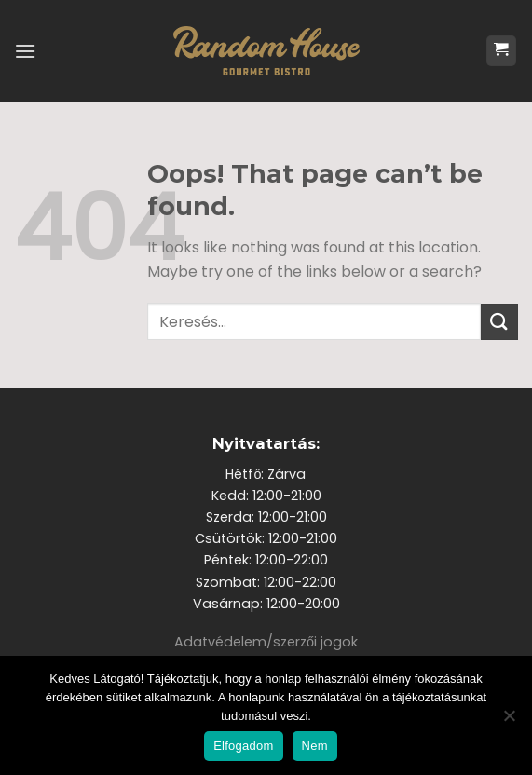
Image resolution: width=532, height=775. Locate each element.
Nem (315, 746)
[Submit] (499, 322)
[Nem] (509, 721)
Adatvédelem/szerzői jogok (266, 642)
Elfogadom (243, 746)
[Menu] (25, 51)
